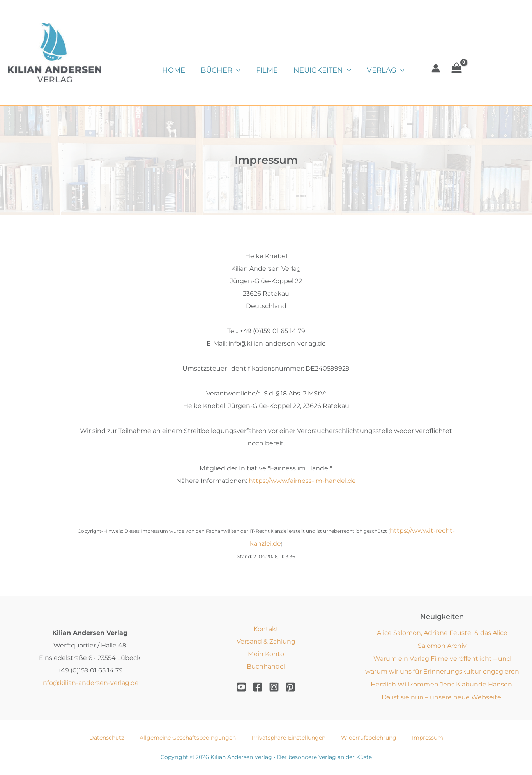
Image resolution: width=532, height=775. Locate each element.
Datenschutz (107, 737)
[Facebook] (258, 686)
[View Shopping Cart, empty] (449, 68)
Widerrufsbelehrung (369, 737)
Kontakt (266, 627)
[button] (234, 70)
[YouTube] (241, 686)
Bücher (218, 70)
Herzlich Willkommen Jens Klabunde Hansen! (442, 683)
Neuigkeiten (317, 70)
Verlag (379, 70)
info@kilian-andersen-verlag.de (90, 681)
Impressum (428, 737)
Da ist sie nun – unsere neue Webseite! (442, 696)
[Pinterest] (290, 686)
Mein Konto (266, 652)
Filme (263, 70)
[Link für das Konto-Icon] (428, 68)
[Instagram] (274, 686)
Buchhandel (266, 665)
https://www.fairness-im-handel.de (302, 481)
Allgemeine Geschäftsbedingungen (188, 737)
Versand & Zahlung (266, 640)
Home (173, 70)
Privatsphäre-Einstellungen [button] (288, 737)
